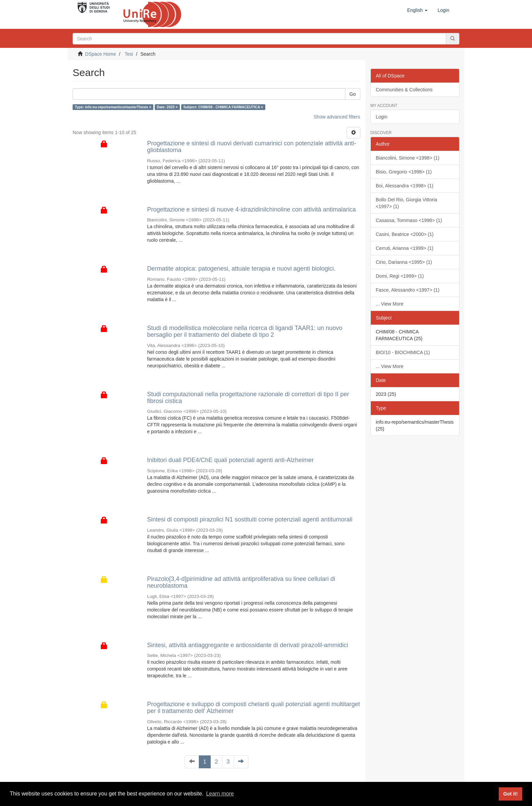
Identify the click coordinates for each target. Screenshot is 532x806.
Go (353, 94)
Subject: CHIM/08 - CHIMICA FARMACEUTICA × (223, 107)
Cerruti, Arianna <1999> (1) (405, 248)
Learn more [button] (220, 794)
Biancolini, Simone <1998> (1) (408, 158)
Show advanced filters (337, 117)
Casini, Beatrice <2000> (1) (405, 234)
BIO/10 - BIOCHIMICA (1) (403, 352)
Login (382, 117)
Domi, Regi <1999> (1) (400, 276)
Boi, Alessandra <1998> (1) (405, 186)
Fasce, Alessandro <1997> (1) (408, 290)
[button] (417, 10)
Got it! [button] (510, 794)
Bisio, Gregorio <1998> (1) (404, 172)
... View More (390, 304)
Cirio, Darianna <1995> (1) (404, 262)
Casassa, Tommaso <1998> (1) (409, 220)
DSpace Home (101, 54)
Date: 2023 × (167, 107)
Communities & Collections (404, 90)
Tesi (129, 54)
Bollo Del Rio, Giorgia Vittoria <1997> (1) (407, 203)
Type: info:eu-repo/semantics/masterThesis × (113, 107)
